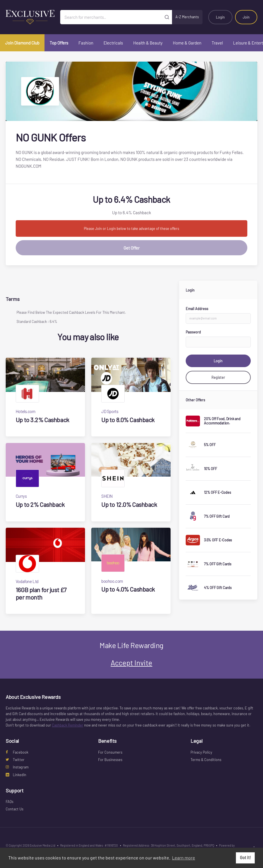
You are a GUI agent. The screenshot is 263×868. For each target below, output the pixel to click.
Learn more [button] (184, 858)
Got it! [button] (245, 858)
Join (246, 17)
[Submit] (167, 17)
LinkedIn (16, 775)
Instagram (17, 767)
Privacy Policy (201, 752)
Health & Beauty (148, 43)
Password (193, 332)
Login (220, 17)
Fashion (86, 43)
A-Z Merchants (187, 17)
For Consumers (110, 752)
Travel (217, 43)
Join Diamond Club (22, 43)
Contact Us (15, 809)
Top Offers (59, 43)
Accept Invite (131, 662)
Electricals (113, 43)
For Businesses (110, 760)
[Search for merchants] (111, 17)
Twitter (15, 760)
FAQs (10, 802)
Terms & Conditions (206, 760)
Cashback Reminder (68, 725)
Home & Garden (187, 43)
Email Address (197, 309)
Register (218, 377)
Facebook (17, 752)
